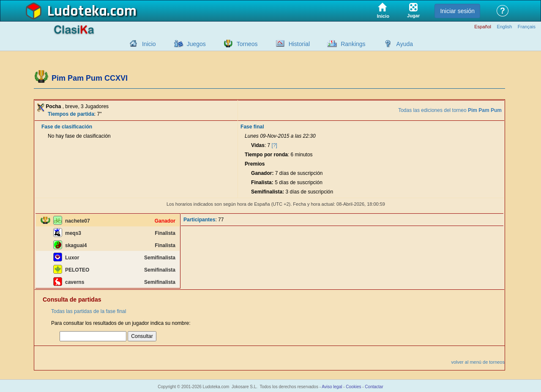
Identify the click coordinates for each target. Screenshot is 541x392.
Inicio (149, 44)
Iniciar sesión (457, 11)
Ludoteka (77, 11)
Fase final (252, 127)
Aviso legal (332, 387)
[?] (275, 145)
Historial (299, 44)
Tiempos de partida (71, 114)
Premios (255, 164)
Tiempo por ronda (266, 155)
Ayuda (405, 44)
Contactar (374, 387)
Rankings (353, 44)
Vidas (258, 145)
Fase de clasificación (67, 127)
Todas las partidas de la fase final (89, 311)
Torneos (247, 44)
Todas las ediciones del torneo (450, 110)
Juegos (196, 44)
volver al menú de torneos (478, 362)
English (504, 27)
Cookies (353, 387)
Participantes (199, 220)
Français (527, 27)
